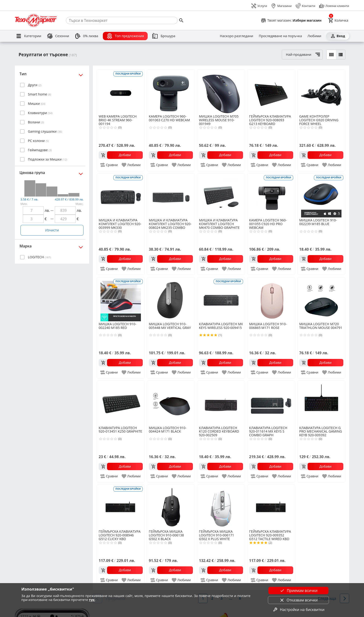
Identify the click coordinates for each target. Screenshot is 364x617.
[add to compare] (109, 165)
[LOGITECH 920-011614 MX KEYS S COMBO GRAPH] (271, 403)
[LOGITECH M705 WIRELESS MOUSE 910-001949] (221, 92)
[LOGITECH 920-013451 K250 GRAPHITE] (121, 403)
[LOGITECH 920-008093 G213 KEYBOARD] (271, 92)
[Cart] (338, 20)
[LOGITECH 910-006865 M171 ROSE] (271, 299)
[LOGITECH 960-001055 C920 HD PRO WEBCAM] (271, 195)
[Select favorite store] (291, 20)
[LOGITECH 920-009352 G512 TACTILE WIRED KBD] (271, 507)
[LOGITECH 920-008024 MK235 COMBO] (171, 195)
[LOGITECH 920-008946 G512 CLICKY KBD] (121, 507)
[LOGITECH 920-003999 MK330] (121, 195)
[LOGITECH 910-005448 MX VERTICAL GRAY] (171, 299)
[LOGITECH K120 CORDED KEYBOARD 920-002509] (221, 403)
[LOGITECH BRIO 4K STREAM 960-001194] (121, 92)
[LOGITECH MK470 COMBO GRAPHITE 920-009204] (221, 195)
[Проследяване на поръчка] (280, 36)
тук (92, 600)
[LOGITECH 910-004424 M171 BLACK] (171, 403)
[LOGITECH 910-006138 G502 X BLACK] (171, 507)
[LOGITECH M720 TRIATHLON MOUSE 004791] (321, 299)
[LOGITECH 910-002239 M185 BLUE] (321, 195)
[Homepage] (36, 20)
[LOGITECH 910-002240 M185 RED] (121, 299)
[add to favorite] (131, 165)
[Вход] (338, 36)
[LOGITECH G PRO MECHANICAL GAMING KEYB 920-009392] (321, 403)
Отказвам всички (299, 600)
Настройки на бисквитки (298, 610)
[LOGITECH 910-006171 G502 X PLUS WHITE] (221, 507)
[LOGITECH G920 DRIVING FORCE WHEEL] (321, 92)
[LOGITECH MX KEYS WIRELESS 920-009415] (221, 299)
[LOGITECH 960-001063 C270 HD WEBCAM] (171, 92)
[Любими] (314, 36)
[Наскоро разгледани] (237, 36)
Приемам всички (298, 591)
